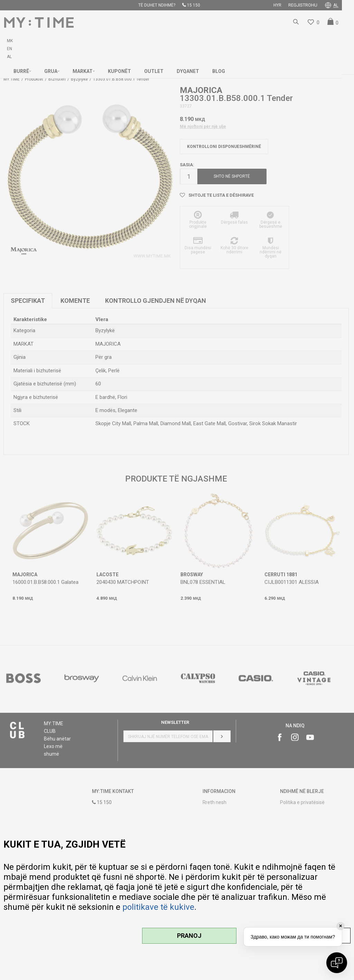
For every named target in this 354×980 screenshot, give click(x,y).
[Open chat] (337, 963)
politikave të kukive (158, 907)
